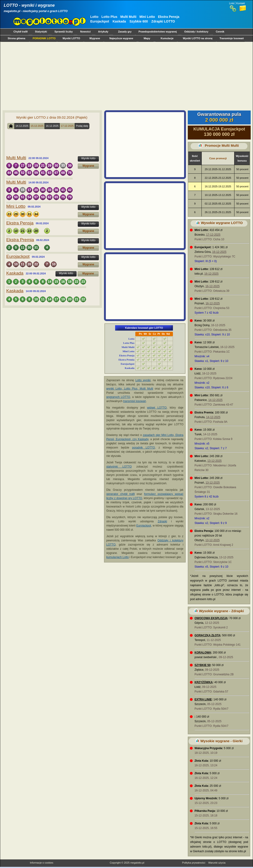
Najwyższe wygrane (121, 38)
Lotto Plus (109, 17)
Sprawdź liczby (64, 32)
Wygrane (95, 38)
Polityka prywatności (194, 863)
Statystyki (41, 32)
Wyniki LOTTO (71, 38)
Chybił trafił (21, 32)
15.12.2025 (37, 126)
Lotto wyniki (143, 380)
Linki (232, 3)
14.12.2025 (22, 126)
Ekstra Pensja (169, 17)
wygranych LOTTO (118, 397)
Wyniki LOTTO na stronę (198, 38)
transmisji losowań (135, 401)
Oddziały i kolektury (196, 32)
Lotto (94, 17)
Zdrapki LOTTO (163, 21)
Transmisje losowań (232, 38)
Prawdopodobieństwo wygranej (158, 32)
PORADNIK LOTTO (44, 38)
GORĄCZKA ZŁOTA (207, 635)
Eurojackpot (100, 21)
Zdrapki (162, 521)
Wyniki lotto (88, 158)
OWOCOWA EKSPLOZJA (211, 618)
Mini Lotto (147, 17)
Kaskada (119, 21)
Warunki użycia (217, 863)
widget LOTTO (157, 408)
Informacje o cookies (42, 863)
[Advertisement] (125, 76)
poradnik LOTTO (143, 448)
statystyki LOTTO (119, 467)
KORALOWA (203, 653)
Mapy (147, 38)
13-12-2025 (214, 461)
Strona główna (16, 38)
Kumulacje (167, 38)
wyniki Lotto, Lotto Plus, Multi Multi (130, 389)
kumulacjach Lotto (118, 557)
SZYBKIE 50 (203, 665)
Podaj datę (82, 126)
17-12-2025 (213, 235)
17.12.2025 (67, 126)
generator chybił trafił (120, 494)
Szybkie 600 (139, 21)
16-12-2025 (219, 252)
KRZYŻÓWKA (204, 682)
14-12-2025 (215, 400)
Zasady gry (125, 32)
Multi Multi (128, 17)
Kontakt (241, 3)
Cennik (220, 32)
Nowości (85, 32)
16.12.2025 (52, 126)
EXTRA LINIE (203, 699)
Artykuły (103, 32)
